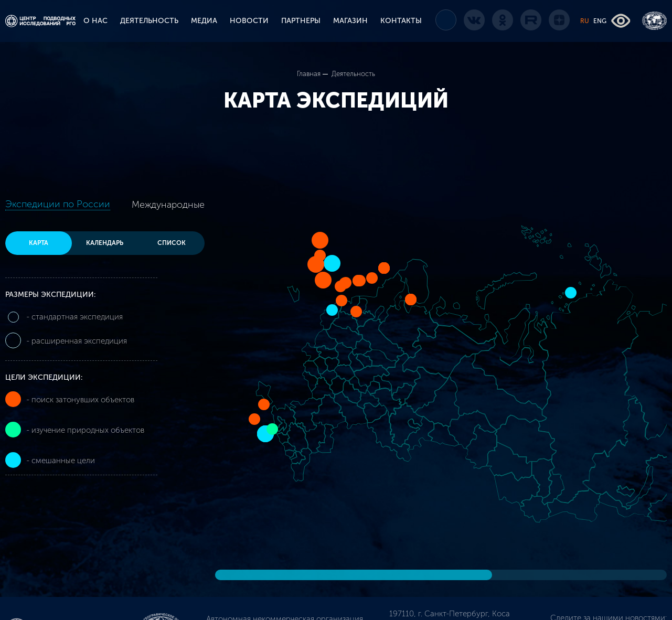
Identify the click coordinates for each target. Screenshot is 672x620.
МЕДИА (204, 21)
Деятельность (353, 74)
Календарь (105, 243)
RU (585, 21)
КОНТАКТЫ (401, 21)
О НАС (95, 21)
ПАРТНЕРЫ (301, 21)
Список (172, 243)
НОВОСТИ (249, 21)
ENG (600, 21)
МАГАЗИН (350, 21)
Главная (309, 74)
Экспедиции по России (58, 204)
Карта (39, 243)
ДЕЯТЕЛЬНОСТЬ (149, 21)
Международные (168, 205)
